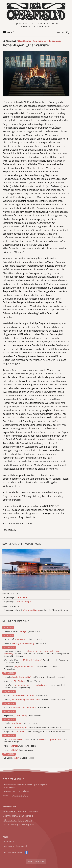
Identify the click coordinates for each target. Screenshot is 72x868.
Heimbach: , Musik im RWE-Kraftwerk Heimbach (32, 727)
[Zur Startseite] (36, 11)
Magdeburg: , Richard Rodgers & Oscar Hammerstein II (35, 732)
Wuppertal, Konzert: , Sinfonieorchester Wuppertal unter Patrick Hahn (36, 661)
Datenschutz (22, 846)
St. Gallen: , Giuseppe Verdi (19, 758)
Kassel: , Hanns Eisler (26, 708)
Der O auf (13, 852)
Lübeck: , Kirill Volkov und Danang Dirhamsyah (35, 677)
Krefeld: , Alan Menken (26, 696)
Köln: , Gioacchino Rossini (20, 746)
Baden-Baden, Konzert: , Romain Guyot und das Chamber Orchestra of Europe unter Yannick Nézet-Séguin (36, 654)
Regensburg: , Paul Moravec (23, 715)
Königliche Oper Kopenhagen (47, 41)
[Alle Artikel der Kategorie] (36, 569)
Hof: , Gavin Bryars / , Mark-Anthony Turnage (36, 741)
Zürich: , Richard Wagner (21, 723)
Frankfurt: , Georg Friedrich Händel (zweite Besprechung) (35, 687)
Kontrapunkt (28, 825)
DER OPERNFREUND (13, 779)
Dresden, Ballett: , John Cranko (22, 631)
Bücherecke (28, 816)
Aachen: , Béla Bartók (25, 643)
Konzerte (22, 811)
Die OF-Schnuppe (11, 825)
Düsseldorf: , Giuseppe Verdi (23, 639)
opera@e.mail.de (20, 795)
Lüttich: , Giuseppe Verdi (18, 750)
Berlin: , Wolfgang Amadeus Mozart (35, 700)
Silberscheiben (10, 820)
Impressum (8, 846)
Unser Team (9, 841)
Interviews (34, 811)
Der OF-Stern (26, 820)
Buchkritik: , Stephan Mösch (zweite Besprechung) (30, 668)
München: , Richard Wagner (23, 681)
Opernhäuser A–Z (11, 816)
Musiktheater (25, 41)
